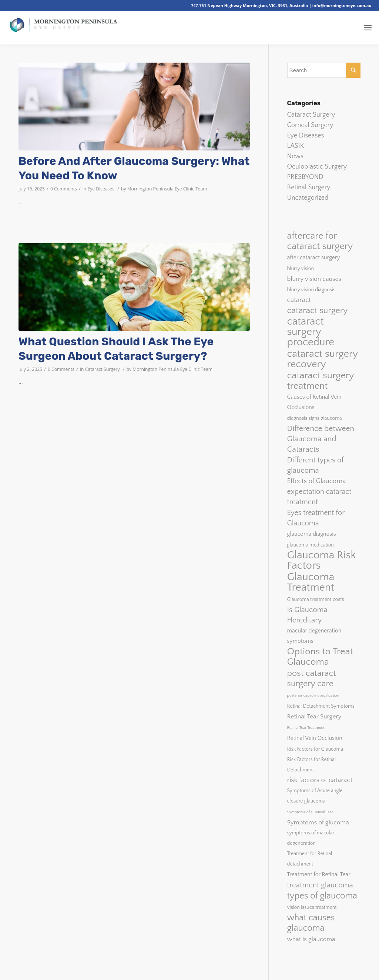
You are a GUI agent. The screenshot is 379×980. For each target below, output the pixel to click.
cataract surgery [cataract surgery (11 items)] (318, 310)
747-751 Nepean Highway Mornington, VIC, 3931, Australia (250, 5)
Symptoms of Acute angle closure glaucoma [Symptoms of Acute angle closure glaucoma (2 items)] (315, 796)
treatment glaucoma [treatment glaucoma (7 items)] (320, 885)
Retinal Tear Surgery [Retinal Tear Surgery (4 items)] (314, 716)
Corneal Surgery (310, 125)
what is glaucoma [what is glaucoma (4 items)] (311, 939)
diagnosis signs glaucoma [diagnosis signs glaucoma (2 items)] (315, 418)
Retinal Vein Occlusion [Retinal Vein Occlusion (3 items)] (315, 738)
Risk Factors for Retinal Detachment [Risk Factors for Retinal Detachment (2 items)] (312, 765)
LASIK (296, 146)
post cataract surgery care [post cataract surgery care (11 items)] (312, 678)
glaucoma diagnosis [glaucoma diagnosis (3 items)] (312, 534)
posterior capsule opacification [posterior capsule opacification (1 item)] (313, 695)
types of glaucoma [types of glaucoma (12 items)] (322, 896)
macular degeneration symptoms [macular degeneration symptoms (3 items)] (314, 636)
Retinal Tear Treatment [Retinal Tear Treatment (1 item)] (306, 728)
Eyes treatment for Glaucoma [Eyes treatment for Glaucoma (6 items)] (316, 518)
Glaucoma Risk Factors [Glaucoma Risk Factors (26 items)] (322, 561)
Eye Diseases (101, 189)
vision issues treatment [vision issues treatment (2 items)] (312, 907)
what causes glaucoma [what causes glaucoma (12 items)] (311, 923)
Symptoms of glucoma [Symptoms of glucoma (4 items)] (318, 822)
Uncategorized (308, 198)
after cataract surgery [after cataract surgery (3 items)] (314, 258)
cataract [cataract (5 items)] (299, 300)
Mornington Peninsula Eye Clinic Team (167, 189)
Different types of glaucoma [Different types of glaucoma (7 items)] (316, 465)
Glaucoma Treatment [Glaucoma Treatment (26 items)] (311, 582)
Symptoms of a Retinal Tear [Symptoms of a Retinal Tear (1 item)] (310, 812)
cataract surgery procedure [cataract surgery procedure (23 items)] (311, 332)
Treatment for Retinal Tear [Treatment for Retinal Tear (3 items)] (319, 875)
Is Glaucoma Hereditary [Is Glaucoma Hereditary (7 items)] (307, 615)
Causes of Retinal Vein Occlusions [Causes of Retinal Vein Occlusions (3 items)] (314, 402)
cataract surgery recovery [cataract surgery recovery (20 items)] (323, 359)
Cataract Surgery (103, 369)
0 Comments (64, 189)
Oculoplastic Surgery (317, 167)
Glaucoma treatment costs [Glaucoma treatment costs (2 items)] (316, 599)
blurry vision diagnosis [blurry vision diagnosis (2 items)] (311, 290)
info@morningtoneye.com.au (342, 5)
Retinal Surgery (309, 187)
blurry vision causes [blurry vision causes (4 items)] (314, 279)
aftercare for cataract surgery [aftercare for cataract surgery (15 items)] (320, 241)
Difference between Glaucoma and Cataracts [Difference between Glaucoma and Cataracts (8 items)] (321, 439)
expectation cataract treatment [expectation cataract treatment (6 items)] (319, 497)
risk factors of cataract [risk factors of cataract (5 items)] (320, 780)
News (296, 156)
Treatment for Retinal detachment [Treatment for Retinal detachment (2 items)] (310, 859)
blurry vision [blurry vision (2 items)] (301, 269)
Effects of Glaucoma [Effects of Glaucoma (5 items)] (317, 481)
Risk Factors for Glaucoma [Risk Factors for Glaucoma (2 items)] (315, 749)
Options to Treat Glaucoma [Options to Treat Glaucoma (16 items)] (320, 657)
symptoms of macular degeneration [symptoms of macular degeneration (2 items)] (311, 838)
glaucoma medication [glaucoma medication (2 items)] (311, 545)
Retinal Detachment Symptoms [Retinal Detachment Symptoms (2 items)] (321, 706)
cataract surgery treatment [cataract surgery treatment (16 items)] (321, 381)
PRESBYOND (305, 177)
